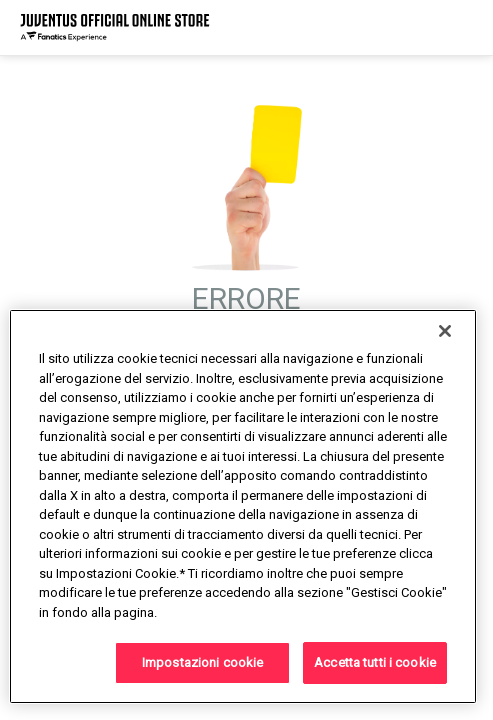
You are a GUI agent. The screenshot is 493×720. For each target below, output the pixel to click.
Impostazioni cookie (202, 662)
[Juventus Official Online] (115, 27)
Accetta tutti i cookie (375, 662)
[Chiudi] (445, 331)
